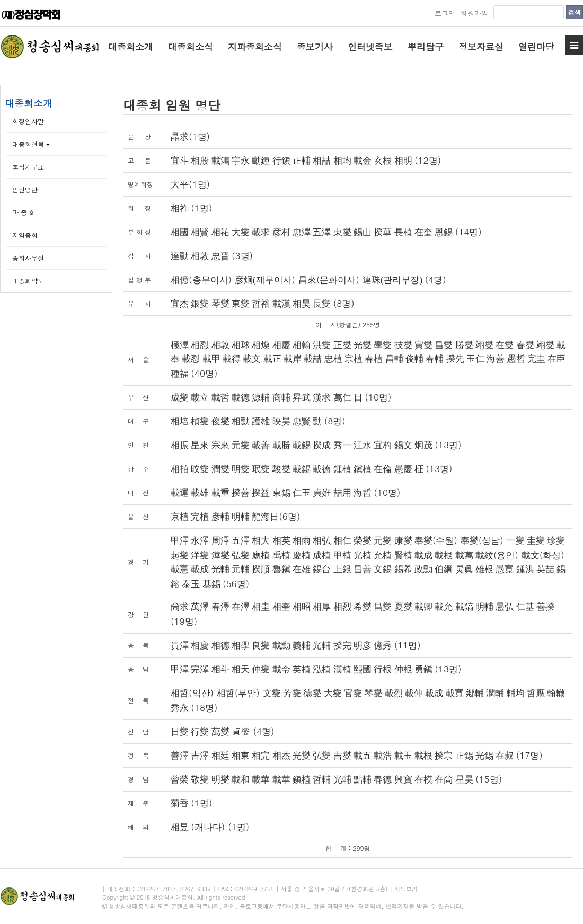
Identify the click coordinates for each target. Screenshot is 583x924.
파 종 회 (24, 212)
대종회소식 (191, 47)
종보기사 (315, 47)
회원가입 (474, 13)
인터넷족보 (370, 47)
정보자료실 (481, 47)
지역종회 (25, 235)
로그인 (445, 13)
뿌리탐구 (426, 47)
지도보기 (406, 889)
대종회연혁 (31, 144)
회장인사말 (28, 121)
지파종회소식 (255, 47)
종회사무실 (28, 258)
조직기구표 (28, 167)
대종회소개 (131, 47)
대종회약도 (28, 281)
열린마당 (536, 47)
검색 (575, 12)
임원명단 (25, 189)
